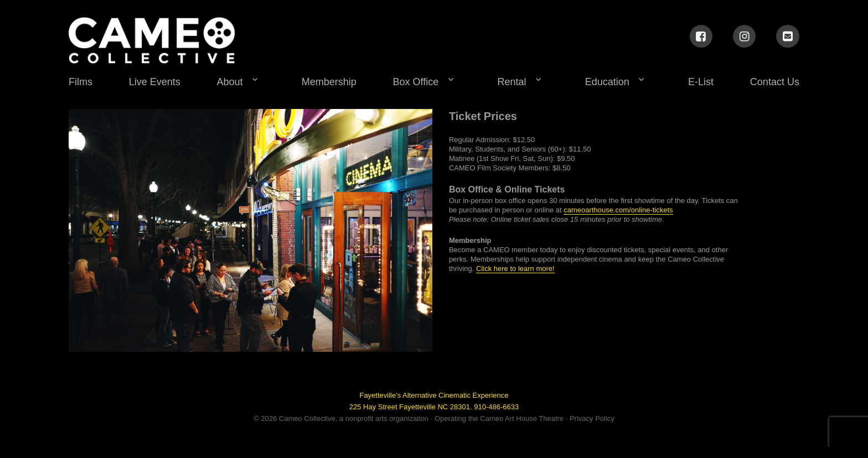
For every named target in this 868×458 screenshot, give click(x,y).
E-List (701, 82)
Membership (329, 82)
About (230, 82)
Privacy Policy (592, 418)
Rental (512, 82)
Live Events (155, 82)
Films (81, 82)
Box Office (416, 82)
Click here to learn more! (515, 269)
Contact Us (775, 82)
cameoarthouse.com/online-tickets (618, 210)
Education (607, 82)
